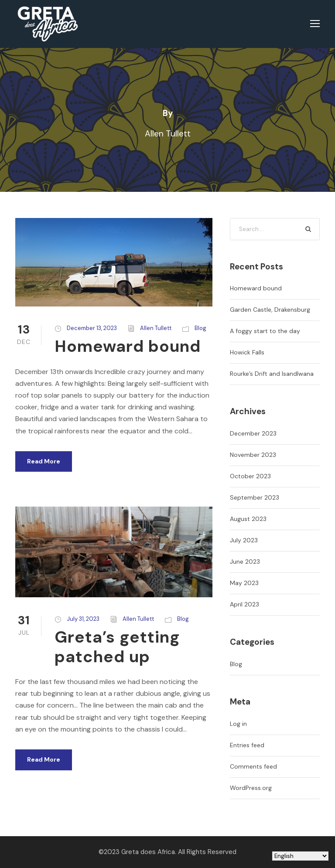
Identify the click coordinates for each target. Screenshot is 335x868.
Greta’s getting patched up (117, 647)
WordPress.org (251, 788)
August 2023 (248, 519)
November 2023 (253, 455)
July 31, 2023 (83, 619)
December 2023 (253, 433)
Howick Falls (247, 352)
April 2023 (244, 604)
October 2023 (250, 476)
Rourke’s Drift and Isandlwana (272, 374)
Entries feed (247, 745)
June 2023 (245, 562)
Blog (200, 328)
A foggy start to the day (265, 331)
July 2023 (244, 540)
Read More (44, 461)
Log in (238, 724)
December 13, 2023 (92, 328)
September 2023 (255, 497)
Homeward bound (128, 346)
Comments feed (253, 766)
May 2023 (244, 583)
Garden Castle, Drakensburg (270, 310)
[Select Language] (300, 856)
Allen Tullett (156, 328)
